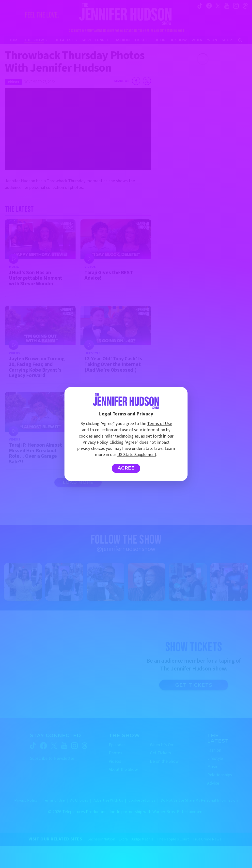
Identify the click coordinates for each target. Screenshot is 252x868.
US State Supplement (137, 455)
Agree (126, 468)
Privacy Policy (95, 442)
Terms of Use (160, 424)
